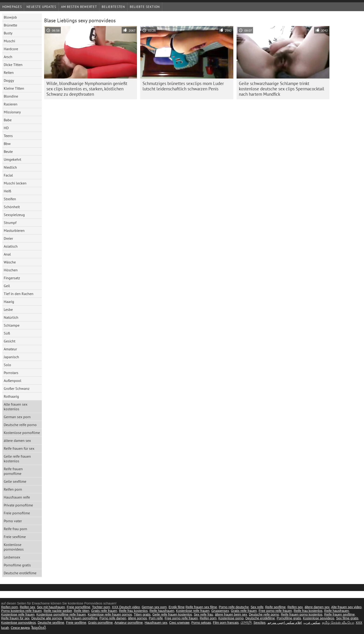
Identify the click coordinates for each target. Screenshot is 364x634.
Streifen (10, 199)
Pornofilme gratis (17, 565)
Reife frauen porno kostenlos (302, 614)
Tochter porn (101, 607)
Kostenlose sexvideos (319, 618)
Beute (8, 151)
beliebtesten (113, 7)
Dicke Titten (13, 65)
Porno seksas (201, 623)
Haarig (9, 302)
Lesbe (8, 309)
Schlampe (12, 325)
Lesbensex (12, 557)
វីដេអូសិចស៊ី (39, 628)
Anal (7, 254)
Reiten (9, 72)
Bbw (7, 144)
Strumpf (10, 223)
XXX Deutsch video (126, 607)
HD (6, 128)
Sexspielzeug (14, 215)
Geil (7, 286)
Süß (7, 333)
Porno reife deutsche (234, 607)
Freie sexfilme (15, 537)
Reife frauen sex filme (201, 607)
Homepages (12, 7)
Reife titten (82, 611)
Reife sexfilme (276, 607)
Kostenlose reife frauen (193, 611)
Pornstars (11, 373)
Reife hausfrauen (162, 611)
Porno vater (13, 521)
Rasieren (11, 104)
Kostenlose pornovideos (14, 547)
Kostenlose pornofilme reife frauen (61, 614)
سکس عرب (312, 623)
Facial (8, 175)
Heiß (7, 191)
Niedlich (10, 167)
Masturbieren (14, 230)
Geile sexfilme (15, 481)
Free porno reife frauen (275, 611)
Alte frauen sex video (346, 607)
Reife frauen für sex (19, 448)
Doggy (9, 80)
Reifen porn (13, 489)
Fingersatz (12, 278)
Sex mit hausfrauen (51, 607)
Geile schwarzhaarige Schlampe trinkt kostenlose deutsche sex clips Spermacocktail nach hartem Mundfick (282, 89)
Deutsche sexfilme (51, 623)
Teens (8, 136)
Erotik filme (177, 607)
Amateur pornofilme (129, 623)
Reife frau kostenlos (133, 611)
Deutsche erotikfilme (20, 573)
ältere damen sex (17, 440)
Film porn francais (226, 623)
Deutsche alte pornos (47, 618)
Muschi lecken (15, 183)
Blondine (11, 96)
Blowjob (10, 17)
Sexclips (260, 623)
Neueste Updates (41, 7)
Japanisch (11, 357)
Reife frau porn (15, 529)
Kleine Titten (14, 88)
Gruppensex (220, 611)
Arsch (8, 57)
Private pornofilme (18, 505)
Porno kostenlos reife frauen (21, 611)
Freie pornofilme (17, 513)
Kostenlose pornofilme (22, 433)
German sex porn (17, 417)
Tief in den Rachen (19, 294)
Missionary (12, 112)
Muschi (9, 41)
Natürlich (11, 317)
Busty (8, 33)
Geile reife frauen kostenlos (17, 459)
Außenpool (13, 381)
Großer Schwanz (17, 388)
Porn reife (156, 618)
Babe (8, 120)
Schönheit (12, 207)
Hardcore (11, 49)
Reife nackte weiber (58, 611)
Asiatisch (11, 246)
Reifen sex (27, 607)
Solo (7, 365)
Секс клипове (179, 623)
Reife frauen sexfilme (340, 614)
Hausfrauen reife (17, 497)
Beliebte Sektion (145, 7)
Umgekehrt (12, 159)
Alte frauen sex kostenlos (16, 407)
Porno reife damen (113, 618)
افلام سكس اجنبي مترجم (285, 623)
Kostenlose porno (231, 618)
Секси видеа (20, 628)
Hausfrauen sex (156, 623)
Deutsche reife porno (20, 425)
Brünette (10, 25)
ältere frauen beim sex (231, 614)
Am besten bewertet (79, 7)
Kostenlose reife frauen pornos (110, 614)
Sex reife (257, 607)
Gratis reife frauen (104, 611)
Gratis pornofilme (100, 623)
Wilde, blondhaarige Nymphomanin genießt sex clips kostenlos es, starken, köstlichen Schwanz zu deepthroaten (87, 89)
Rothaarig (11, 396)
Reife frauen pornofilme (13, 471)
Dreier (8, 238)
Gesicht (10, 341)
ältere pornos (137, 618)
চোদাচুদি (246, 623)
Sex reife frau (203, 614)
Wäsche (10, 262)
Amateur (10, 349)
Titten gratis (142, 614)
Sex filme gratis (347, 618)
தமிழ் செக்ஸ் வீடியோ (338, 623)
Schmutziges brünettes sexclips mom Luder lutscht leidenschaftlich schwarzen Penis (183, 86)
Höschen (11, 270)
